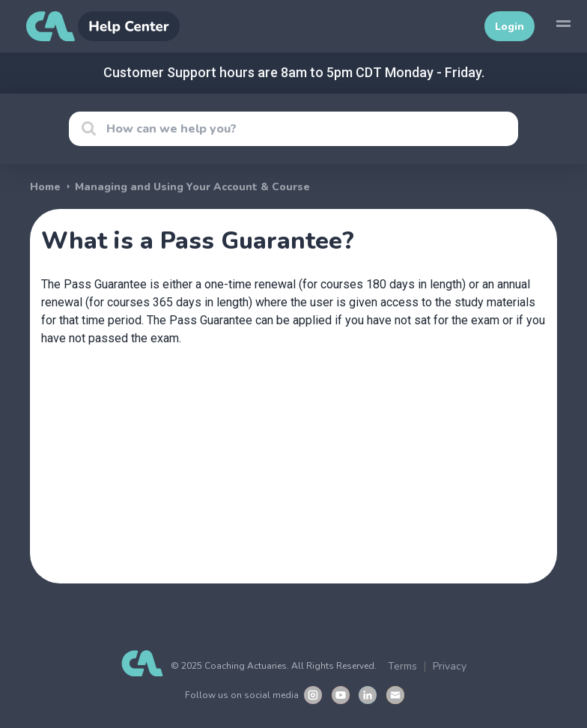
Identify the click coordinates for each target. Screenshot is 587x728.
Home (45, 187)
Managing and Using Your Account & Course (192, 187)
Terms (402, 666)
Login (510, 27)
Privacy (450, 666)
